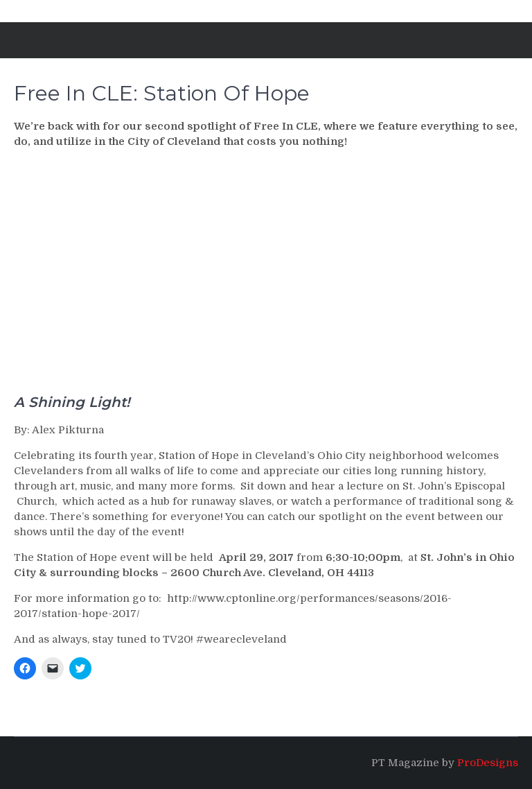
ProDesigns (488, 763)
